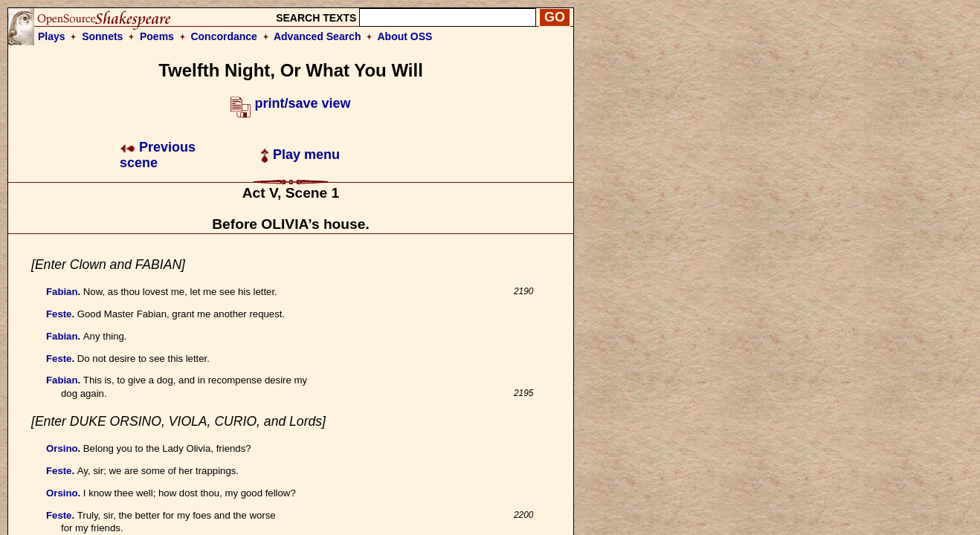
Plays (52, 36)
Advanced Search (317, 36)
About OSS (405, 36)
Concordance (223, 36)
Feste (59, 314)
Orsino (62, 448)
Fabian (62, 292)
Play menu (300, 155)
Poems (157, 36)
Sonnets (102, 36)
